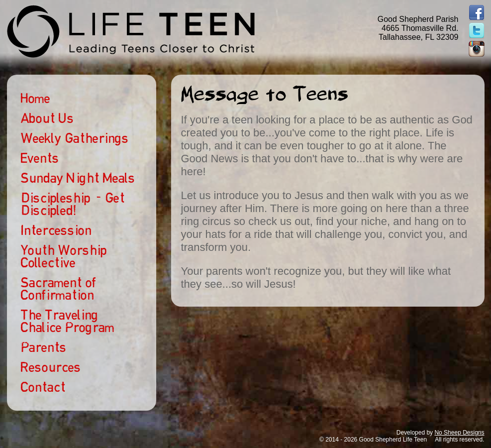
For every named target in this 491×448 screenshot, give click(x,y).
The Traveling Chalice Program (68, 321)
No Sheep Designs (459, 433)
